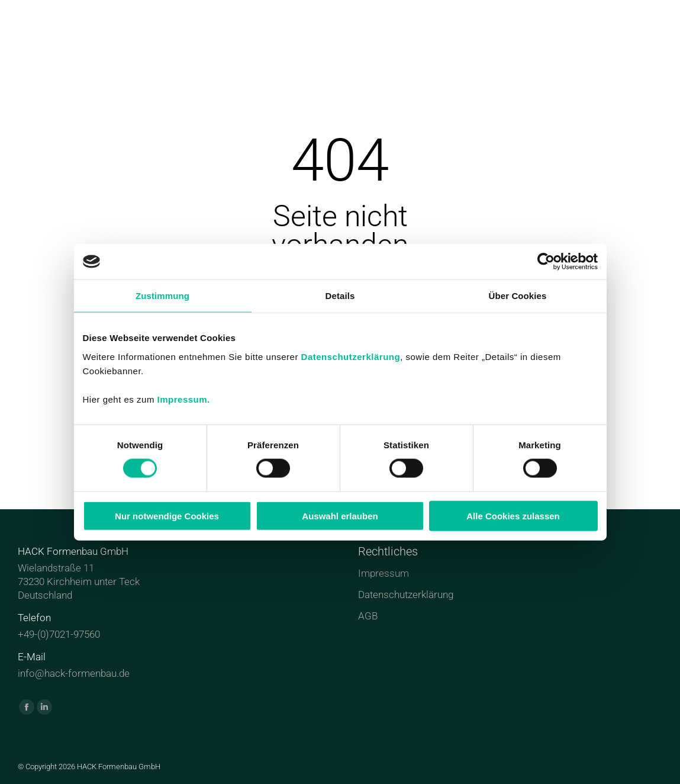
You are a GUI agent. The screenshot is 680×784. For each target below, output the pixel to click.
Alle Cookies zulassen (513, 515)
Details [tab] (340, 296)
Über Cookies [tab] (518, 296)
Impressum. (184, 399)
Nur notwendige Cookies (167, 515)
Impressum (383, 573)
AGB (368, 616)
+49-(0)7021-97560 (59, 634)
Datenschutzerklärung (351, 356)
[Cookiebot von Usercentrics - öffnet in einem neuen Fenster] (546, 262)
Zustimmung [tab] (162, 296)
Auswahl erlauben (340, 515)
